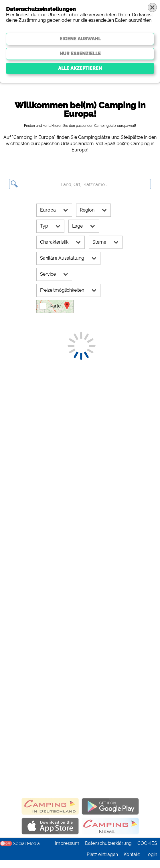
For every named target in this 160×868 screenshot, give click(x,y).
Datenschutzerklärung (108, 851)
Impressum (67, 851)
